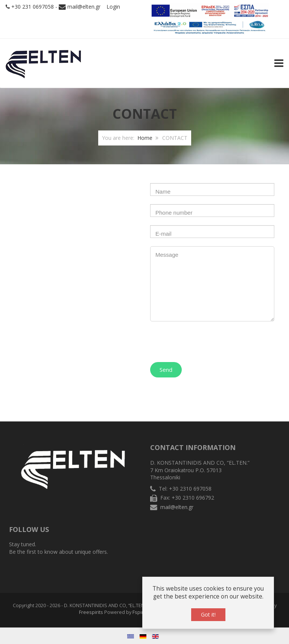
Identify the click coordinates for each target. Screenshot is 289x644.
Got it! (208, 614)
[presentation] (207, 340)
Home (145, 138)
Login (113, 7)
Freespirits (91, 612)
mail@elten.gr (84, 7)
